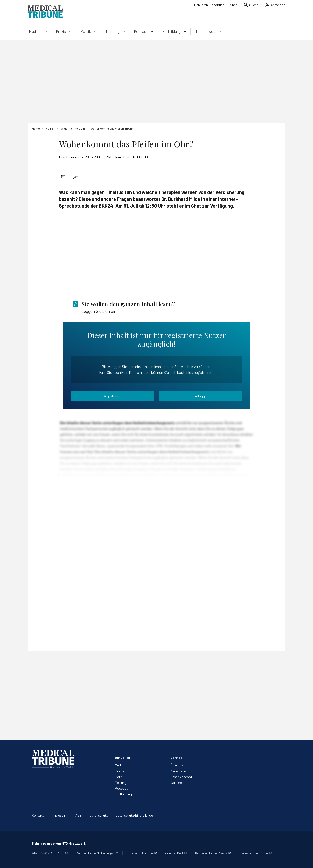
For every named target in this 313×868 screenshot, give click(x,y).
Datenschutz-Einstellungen (135, 815)
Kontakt (38, 815)
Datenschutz (99, 815)
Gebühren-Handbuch (209, 5)
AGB (78, 815)
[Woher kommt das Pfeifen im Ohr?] (112, 128)
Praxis (120, 771)
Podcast (121, 788)
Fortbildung (123, 794)
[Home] (36, 128)
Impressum (60, 815)
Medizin (120, 765)
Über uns (177, 765)
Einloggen (201, 396)
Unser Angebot (181, 777)
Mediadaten (179, 771)
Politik (120, 777)
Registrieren (113, 396)
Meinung (121, 783)
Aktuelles (123, 757)
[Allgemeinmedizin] (73, 128)
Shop (234, 5)
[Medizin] (50, 128)
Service (176, 757)
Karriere (176, 783)
